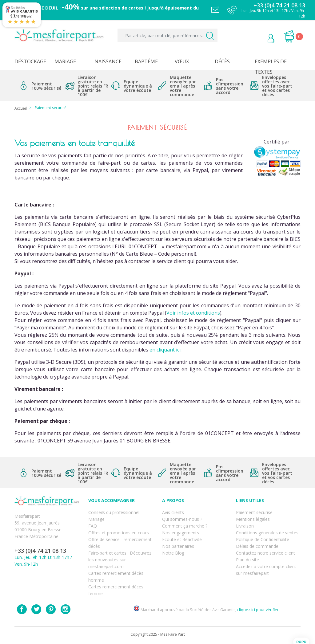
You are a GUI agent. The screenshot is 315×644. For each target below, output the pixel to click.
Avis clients (173, 512)
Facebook (22, 609)
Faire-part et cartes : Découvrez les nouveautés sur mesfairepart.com (120, 560)
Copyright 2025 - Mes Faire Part (158, 634)
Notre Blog (173, 553)
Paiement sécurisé (254, 512)
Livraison (245, 526)
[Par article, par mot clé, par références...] (167, 35)
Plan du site (247, 560)
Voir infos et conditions (193, 313)
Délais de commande (257, 546)
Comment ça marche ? (185, 526)
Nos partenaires (178, 546)
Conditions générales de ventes (267, 533)
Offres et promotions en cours (119, 533)
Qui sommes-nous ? (182, 519)
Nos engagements (181, 533)
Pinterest (51, 609)
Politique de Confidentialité (263, 539)
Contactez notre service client (265, 553)
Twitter (36, 609)
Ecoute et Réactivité (182, 539)
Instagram (66, 609)
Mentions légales (253, 519)
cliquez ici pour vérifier (258, 610)
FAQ (93, 526)
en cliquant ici (165, 350)
